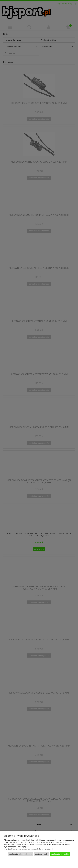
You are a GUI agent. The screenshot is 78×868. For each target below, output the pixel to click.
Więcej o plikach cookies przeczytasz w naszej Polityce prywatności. (28, 849)
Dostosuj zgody (42, 854)
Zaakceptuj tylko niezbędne (20, 854)
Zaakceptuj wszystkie (60, 854)
